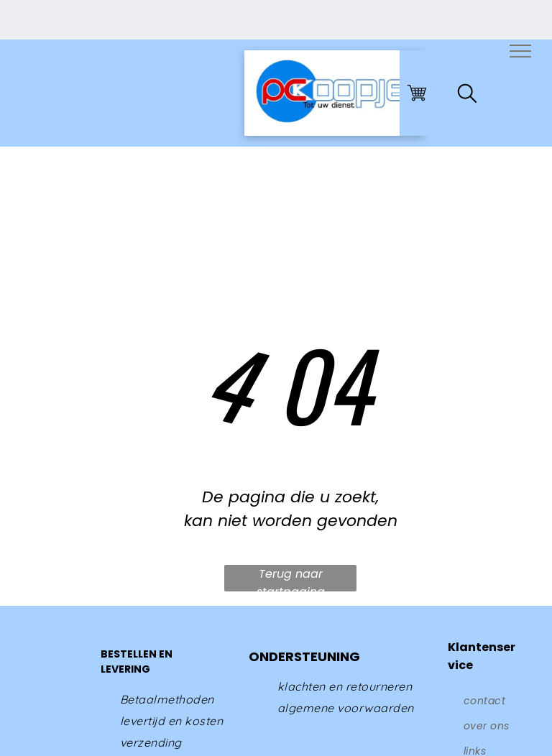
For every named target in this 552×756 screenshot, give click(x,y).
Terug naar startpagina (291, 578)
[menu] (520, 51)
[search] (467, 96)
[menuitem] (167, 699)
